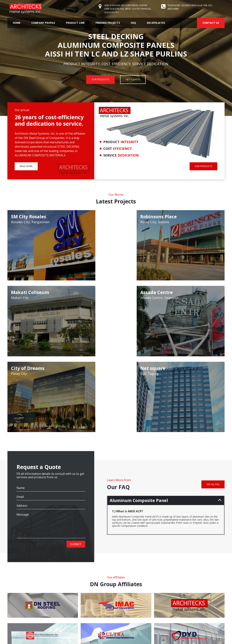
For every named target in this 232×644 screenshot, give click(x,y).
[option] (116, 58)
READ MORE (26, 167)
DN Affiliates (156, 23)
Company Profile (43, 23)
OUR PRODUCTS (101, 79)
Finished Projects (108, 23)
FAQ (133, 23)
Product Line (75, 23)
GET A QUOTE (133, 79)
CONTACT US (211, 23)
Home (17, 23)
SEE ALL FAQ (213, 378)
